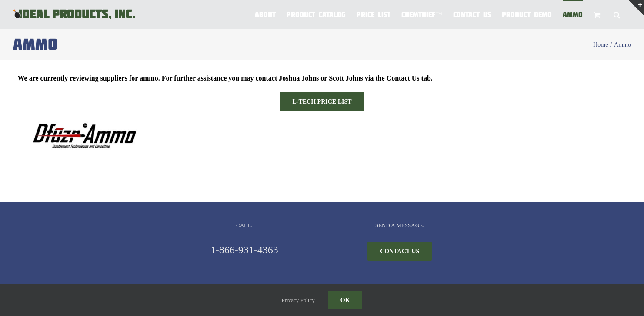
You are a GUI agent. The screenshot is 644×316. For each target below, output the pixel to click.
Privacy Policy (298, 300)
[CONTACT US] (400, 251)
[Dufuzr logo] (83, 114)
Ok (345, 300)
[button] (617, 14)
